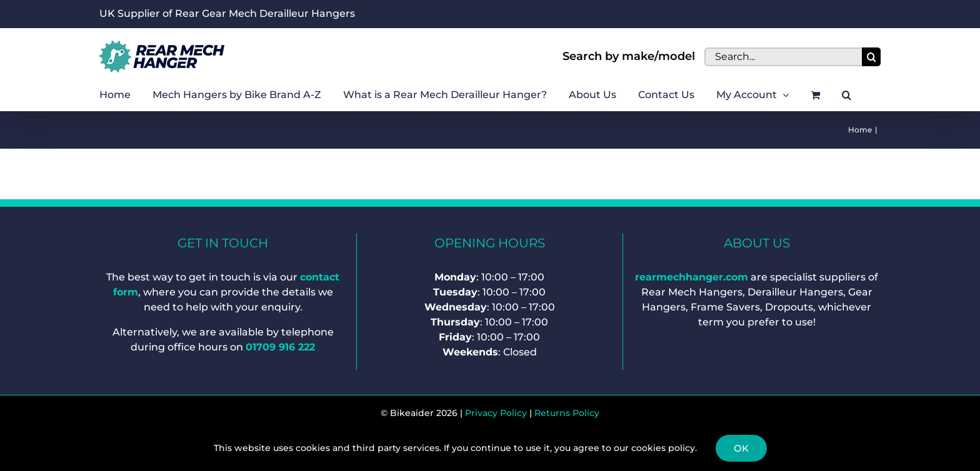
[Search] (871, 57)
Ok (741, 448)
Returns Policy (567, 413)
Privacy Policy (496, 413)
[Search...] (783, 57)
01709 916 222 (280, 347)
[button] (847, 95)
